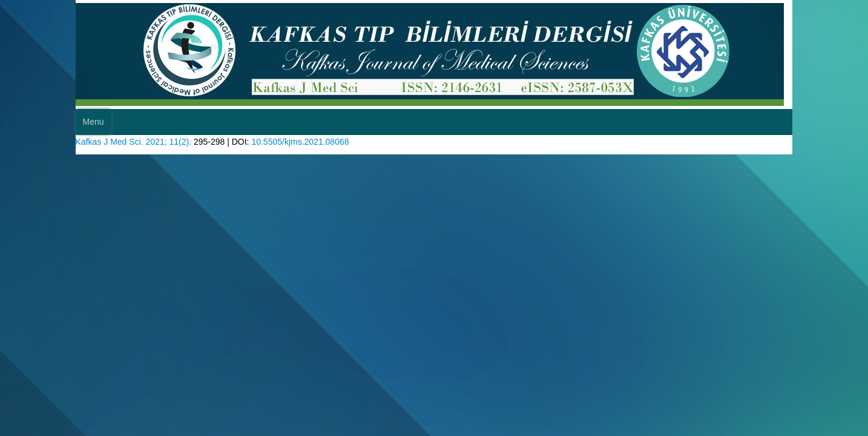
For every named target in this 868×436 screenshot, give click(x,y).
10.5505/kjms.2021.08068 (324, 140)
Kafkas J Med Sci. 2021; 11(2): (143, 140)
